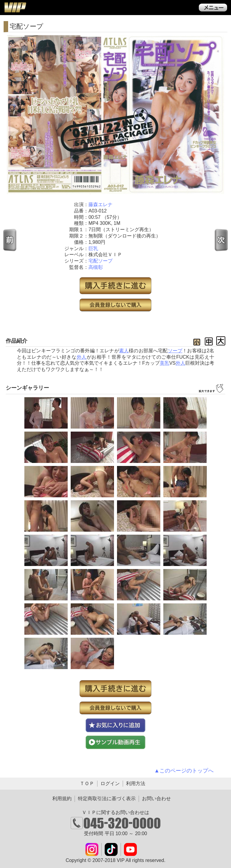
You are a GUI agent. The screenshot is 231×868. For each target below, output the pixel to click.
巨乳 (93, 248)
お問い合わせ (156, 799)
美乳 (165, 363)
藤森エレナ (100, 204)
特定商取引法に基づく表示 (107, 799)
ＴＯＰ (87, 783)
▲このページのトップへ (184, 771)
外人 (82, 357)
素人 (124, 351)
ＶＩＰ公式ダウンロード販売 (15, 7)
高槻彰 (96, 267)
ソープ (175, 351)
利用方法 (136, 783)
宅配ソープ (100, 261)
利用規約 (62, 799)
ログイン (110, 783)
